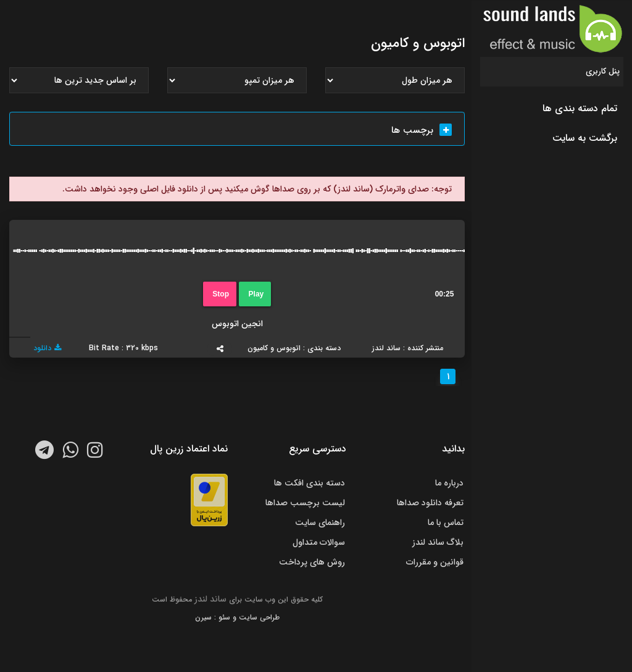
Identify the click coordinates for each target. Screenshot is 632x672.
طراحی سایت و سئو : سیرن (237, 617)
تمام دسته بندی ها (580, 108)
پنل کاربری (603, 71)
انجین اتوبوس (237, 324)
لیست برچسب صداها (305, 503)
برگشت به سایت (585, 138)
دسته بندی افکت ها (310, 483)
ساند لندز (210, 599)
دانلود (47, 348)
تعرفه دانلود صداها (430, 503)
